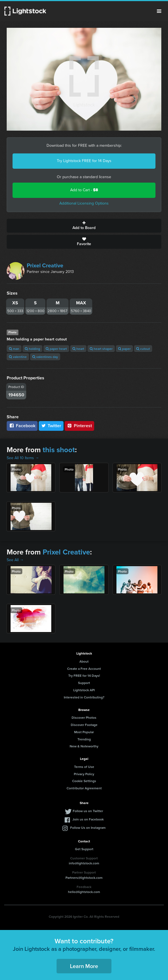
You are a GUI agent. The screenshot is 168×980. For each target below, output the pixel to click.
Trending (84, 739)
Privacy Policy (84, 774)
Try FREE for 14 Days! (84, 676)
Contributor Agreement (84, 788)
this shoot (59, 450)
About (84, 661)
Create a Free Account (84, 669)
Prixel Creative (45, 265)
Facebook (22, 426)
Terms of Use (84, 767)
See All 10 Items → (23, 458)
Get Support (84, 849)
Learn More (84, 966)
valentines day (45, 357)
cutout (143, 349)
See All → (15, 560)
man (14, 349)
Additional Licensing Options (84, 203)
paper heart (56, 349)
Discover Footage (84, 725)
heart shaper (101, 349)
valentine (18, 357)
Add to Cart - (84, 190)
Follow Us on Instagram (88, 828)
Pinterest (79, 426)
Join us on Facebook (88, 819)
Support (84, 683)
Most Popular (84, 732)
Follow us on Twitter (88, 811)
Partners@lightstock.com (84, 878)
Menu (159, 11)
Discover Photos (84, 717)
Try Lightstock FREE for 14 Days (84, 161)
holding (32, 349)
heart (78, 349)
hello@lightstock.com (84, 892)
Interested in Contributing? (84, 697)
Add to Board (84, 226)
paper (124, 349)
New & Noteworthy (84, 746)
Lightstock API (84, 690)
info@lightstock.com (84, 863)
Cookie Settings (84, 781)
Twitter (51, 426)
